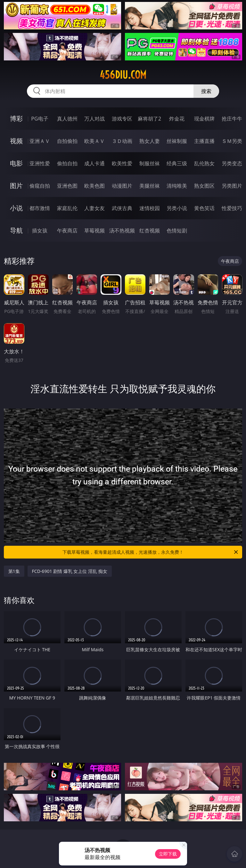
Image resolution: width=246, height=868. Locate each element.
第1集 (14, 571)
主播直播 (204, 141)
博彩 (16, 118)
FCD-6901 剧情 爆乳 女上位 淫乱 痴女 (70, 571)
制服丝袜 (150, 163)
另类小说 (177, 208)
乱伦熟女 (204, 163)
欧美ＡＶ (94, 141)
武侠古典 (122, 208)
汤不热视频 (122, 231)
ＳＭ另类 (232, 141)
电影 (16, 163)
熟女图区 (204, 186)
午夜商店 (67, 231)
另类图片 (232, 186)
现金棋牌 (204, 119)
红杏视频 (150, 231)
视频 (16, 141)
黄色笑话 (204, 208)
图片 (16, 186)
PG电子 (40, 119)
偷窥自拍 (40, 186)
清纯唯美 (177, 186)
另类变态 (232, 163)
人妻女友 (94, 208)
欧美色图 (94, 186)
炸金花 (177, 119)
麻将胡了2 (149, 119)
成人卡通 (94, 163)
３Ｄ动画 (122, 141)
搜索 (206, 91)
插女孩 (40, 231)
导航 (16, 230)
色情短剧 (177, 231)
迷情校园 (150, 208)
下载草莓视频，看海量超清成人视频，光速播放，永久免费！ (151, 552)
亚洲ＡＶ (40, 141)
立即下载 (168, 854)
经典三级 (177, 163)
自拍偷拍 (67, 141)
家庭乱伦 (67, 208)
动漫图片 (122, 186)
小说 (16, 208)
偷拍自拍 (67, 163)
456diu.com (123, 75)
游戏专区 (122, 119)
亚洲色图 (67, 186)
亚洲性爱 (40, 163)
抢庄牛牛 (232, 119)
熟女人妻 (150, 141)
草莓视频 (94, 231)
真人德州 (67, 119)
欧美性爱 (122, 163)
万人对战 (94, 119)
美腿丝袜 (150, 186)
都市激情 (40, 208)
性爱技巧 (232, 208)
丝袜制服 (177, 141)
